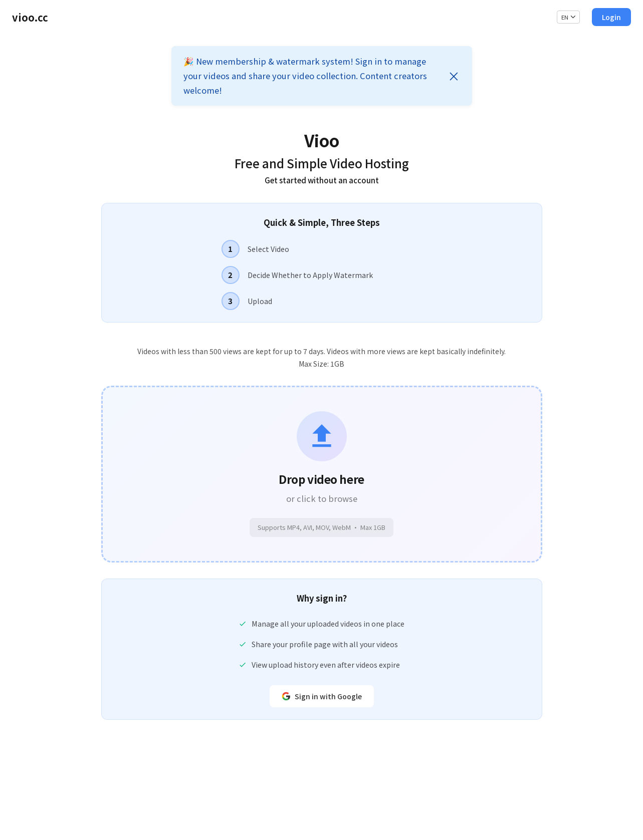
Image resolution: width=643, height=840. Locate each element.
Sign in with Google (322, 696)
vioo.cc (30, 17)
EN (569, 17)
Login (611, 17)
